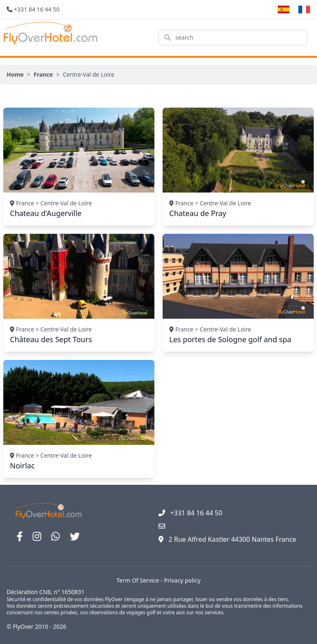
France (43, 74)
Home (15, 74)
